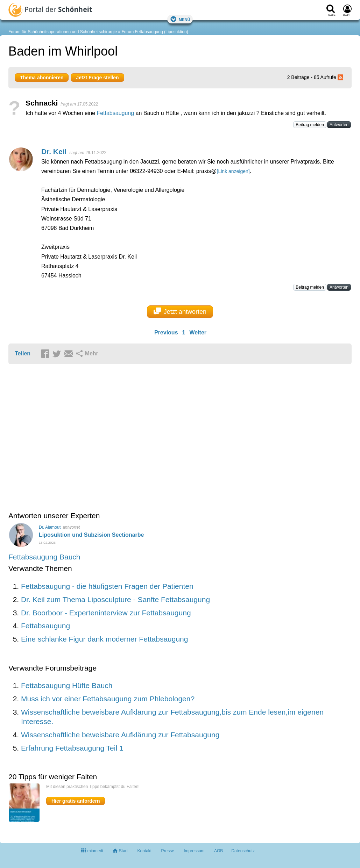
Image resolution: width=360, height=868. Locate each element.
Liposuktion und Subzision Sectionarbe (91, 535)
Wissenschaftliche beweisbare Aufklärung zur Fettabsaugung (120, 735)
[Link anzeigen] (233, 171)
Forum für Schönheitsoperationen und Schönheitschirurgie (63, 32)
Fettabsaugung (115, 113)
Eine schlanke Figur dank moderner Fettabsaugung (104, 639)
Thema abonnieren (42, 78)
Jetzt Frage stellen (97, 78)
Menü (180, 19)
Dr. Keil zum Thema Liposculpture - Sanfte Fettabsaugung (115, 599)
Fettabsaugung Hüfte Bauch (67, 685)
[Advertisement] (117, 438)
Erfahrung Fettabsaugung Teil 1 (72, 748)
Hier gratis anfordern (76, 801)
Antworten (339, 125)
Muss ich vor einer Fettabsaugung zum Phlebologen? (108, 699)
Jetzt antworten (180, 311)
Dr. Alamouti (50, 527)
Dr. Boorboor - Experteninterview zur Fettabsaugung (106, 613)
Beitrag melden (310, 125)
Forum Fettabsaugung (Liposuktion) (155, 32)
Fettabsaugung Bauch (44, 557)
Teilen (23, 353)
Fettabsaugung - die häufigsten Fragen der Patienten (107, 586)
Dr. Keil (54, 151)
